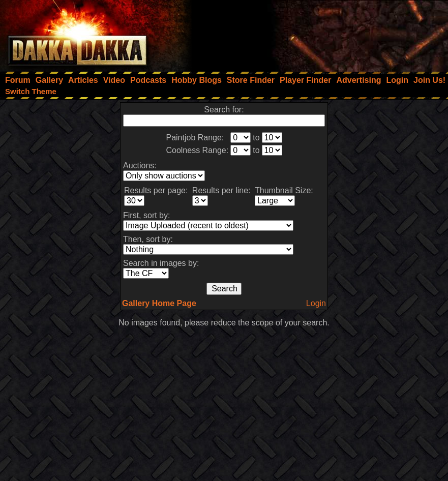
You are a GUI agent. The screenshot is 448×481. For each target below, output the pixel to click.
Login (316, 303)
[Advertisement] (311, 33)
